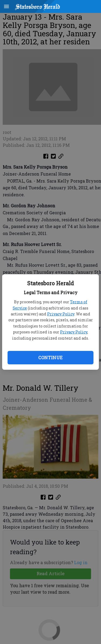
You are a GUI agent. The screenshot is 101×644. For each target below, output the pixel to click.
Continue (50, 357)
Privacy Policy (61, 314)
